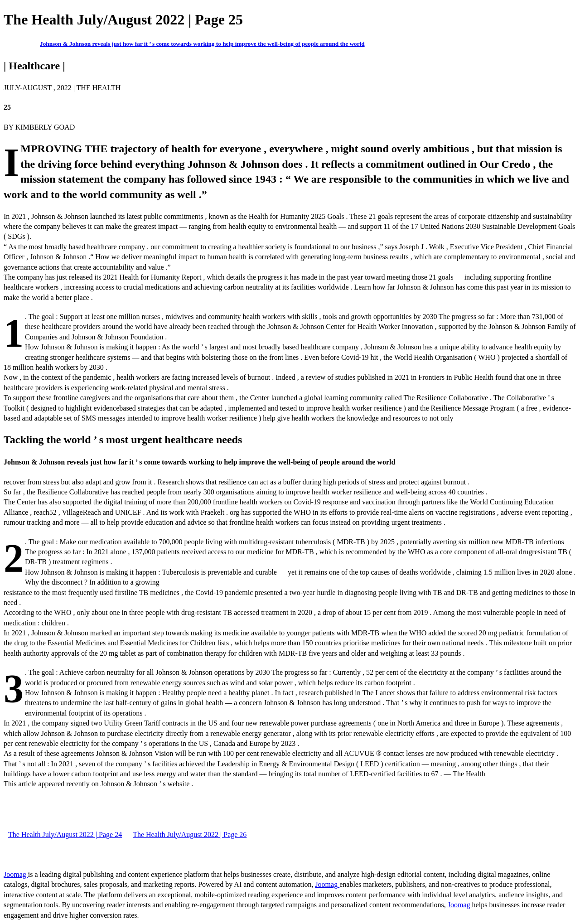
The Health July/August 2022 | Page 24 (65, 835)
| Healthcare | (34, 66)
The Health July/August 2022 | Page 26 (190, 835)
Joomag (16, 874)
